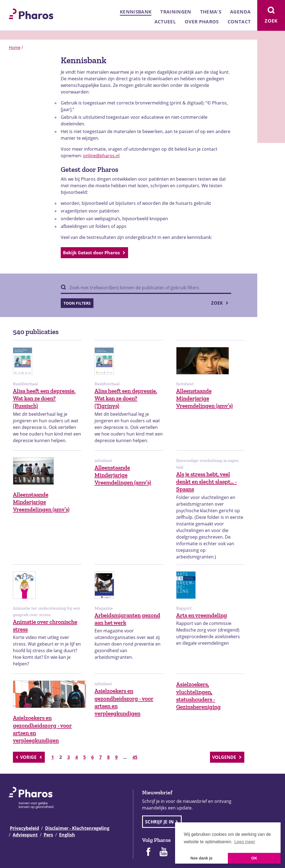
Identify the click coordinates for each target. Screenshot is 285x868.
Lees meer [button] (245, 842)
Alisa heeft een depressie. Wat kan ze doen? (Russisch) (44, 398)
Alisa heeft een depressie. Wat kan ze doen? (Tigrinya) (126, 398)
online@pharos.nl (101, 156)
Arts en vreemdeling (202, 615)
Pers (48, 835)
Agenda (240, 12)
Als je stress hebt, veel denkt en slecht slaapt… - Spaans (207, 482)
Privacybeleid (24, 828)
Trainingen (176, 12)
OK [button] (254, 858)
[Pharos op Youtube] (164, 852)
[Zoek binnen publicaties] (146, 288)
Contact (239, 22)
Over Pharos (202, 22)
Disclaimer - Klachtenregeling (77, 828)
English (67, 835)
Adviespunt (25, 835)
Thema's (211, 12)
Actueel (165, 22)
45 (135, 757)
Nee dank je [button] (201, 858)
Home (15, 47)
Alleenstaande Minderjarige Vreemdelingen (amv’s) (204, 398)
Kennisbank (136, 12)
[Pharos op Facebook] (148, 852)
